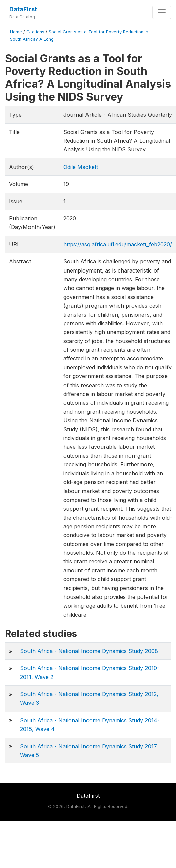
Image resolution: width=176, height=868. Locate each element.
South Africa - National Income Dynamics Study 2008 (89, 651)
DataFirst (23, 9)
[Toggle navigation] (162, 12)
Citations (35, 32)
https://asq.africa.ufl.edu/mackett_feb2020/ (118, 244)
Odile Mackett (81, 167)
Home (16, 32)
